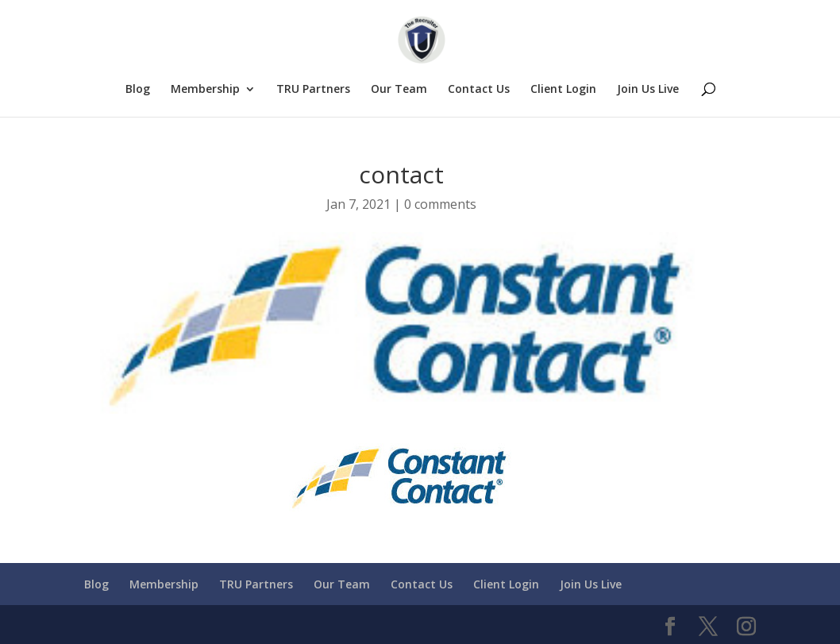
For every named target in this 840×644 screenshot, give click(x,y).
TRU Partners (313, 90)
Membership (205, 90)
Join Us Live (648, 90)
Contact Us (479, 90)
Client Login (563, 90)
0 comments (440, 204)
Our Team (399, 90)
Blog (138, 90)
